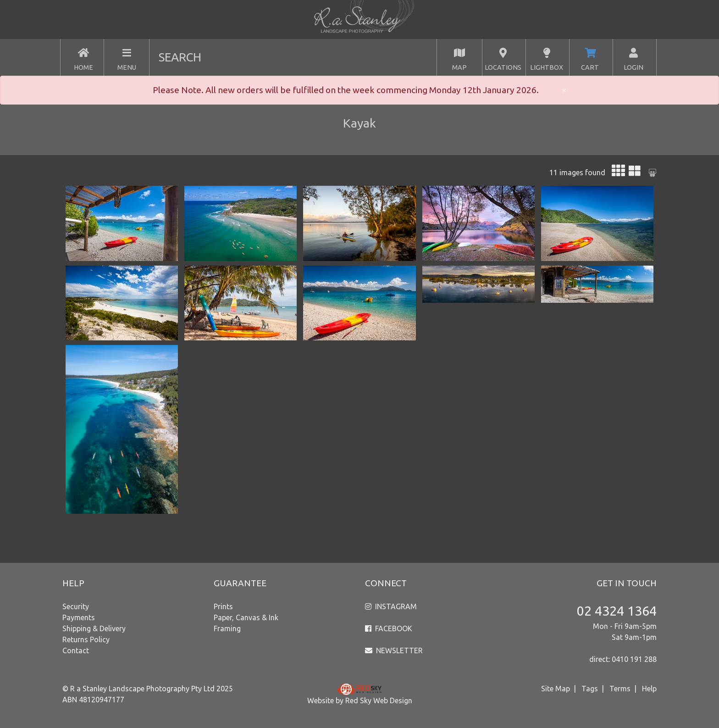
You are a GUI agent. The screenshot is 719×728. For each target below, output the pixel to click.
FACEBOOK (394, 628)
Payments (79, 617)
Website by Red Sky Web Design (360, 700)
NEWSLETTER (399, 650)
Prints (223, 606)
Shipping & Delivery (94, 628)
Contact (76, 650)
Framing (227, 628)
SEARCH (180, 57)
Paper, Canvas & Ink (246, 617)
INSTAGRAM (396, 606)
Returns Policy (86, 639)
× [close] (564, 90)
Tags (590, 689)
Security (76, 606)
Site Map (556, 689)
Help (649, 689)
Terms (620, 689)
